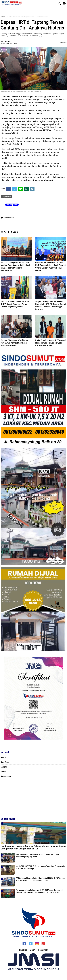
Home (3, 17)
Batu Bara (5, 762)
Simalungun (6, 776)
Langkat (4, 767)
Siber (32, 950)
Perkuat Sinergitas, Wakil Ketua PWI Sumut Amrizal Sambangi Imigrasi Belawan (14, 343)
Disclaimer (43, 950)
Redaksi (23, 950)
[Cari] (60, 4)
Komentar (63, 43)
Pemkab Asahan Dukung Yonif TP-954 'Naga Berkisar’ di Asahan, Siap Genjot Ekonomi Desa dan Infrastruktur (39, 891)
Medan (4, 772)
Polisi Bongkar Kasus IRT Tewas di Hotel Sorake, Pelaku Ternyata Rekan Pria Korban (51, 343)
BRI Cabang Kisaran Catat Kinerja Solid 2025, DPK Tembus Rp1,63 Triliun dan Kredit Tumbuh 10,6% (40, 879)
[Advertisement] (33, 797)
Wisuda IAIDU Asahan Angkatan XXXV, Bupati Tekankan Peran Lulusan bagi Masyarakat (15, 304)
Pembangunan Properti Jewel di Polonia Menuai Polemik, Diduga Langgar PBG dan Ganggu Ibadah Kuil (33, 847)
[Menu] (65, 4)
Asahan (4, 757)
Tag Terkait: (6, 197)
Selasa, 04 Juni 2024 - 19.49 (9, 44)
